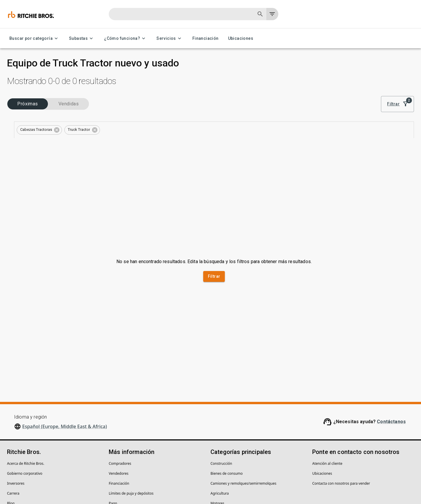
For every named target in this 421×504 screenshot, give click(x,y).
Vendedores (119, 402)
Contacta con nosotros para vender (341, 412)
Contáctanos (391, 350)
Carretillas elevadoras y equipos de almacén (247, 442)
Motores (217, 432)
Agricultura (220, 422)
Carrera (13, 422)
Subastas (82, 38)
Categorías (20, 126)
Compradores (120, 392)
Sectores (18, 107)
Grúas (215, 452)
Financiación (206, 38)
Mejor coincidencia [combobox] (372, 88)
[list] (334, 88)
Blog (11, 432)
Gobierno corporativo (25, 402)
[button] (142, 109)
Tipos (16, 144)
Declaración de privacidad (28, 481)
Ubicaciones (241, 38)
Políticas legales (72, 481)
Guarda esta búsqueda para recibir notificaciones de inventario (265, 125)
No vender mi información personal (124, 481)
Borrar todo (222, 109)
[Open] (96, 115)
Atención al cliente (327, 392)
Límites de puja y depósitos (131, 422)
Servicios (170, 38)
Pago (113, 432)
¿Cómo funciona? (126, 38)
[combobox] (46, 115)
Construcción (221, 392)
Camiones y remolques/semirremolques (243, 412)
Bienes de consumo (227, 402)
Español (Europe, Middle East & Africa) (65, 355)
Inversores (16, 412)
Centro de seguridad (24, 442)
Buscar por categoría (34, 38)
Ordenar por (362, 80)
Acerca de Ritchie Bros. (26, 392)
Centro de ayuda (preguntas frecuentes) (142, 442)
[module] (314, 88)
